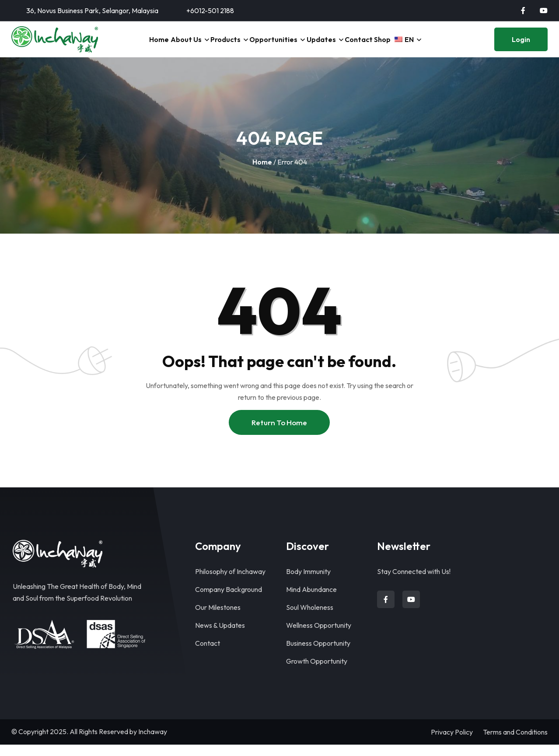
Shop (390, 45)
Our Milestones (218, 619)
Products (220, 45)
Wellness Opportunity (319, 637)
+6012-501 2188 (210, 10)
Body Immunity (308, 583)
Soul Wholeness (310, 619)
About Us (176, 45)
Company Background (229, 601)
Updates (320, 45)
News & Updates (220, 637)
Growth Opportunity (317, 672)
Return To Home (279, 434)
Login (521, 45)
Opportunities (270, 45)
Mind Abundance (311, 601)
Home (145, 45)
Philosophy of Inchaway (230, 583)
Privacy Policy (452, 743)
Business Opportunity (318, 654)
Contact (361, 45)
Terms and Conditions (515, 743)
